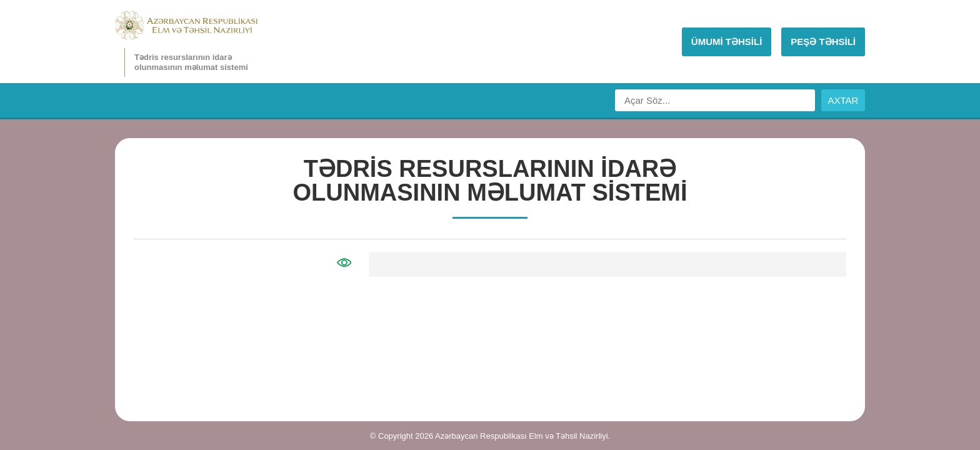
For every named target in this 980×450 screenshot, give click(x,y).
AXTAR (843, 100)
